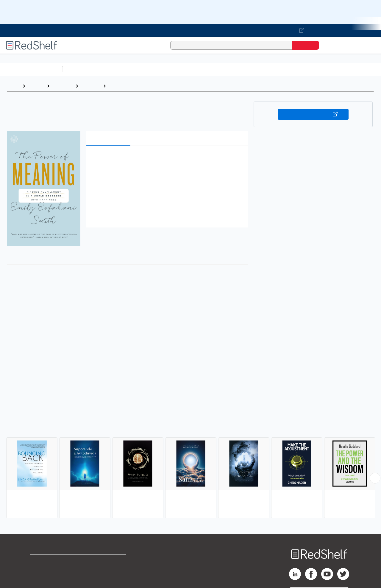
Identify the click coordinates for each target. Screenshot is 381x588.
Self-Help (63, 86)
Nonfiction (361, 69)
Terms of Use (110, 562)
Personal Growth (128, 86)
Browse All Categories (31, 69)
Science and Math (117, 69)
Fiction (337, 69)
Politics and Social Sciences (293, 69)
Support (39, 571)
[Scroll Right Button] (375, 478)
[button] (168, 159)
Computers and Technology (170, 69)
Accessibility (108, 581)
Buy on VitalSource (313, 114)
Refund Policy (110, 571)
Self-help (91, 86)
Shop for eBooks (49, 562)
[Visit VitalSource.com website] (190, 30)
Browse (36, 86)
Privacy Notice (46, 581)
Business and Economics (231, 69)
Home (13, 86)
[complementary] (190, 467)
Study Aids (80, 69)
